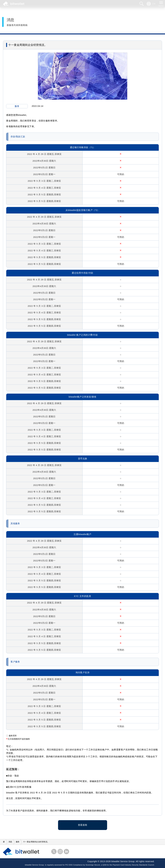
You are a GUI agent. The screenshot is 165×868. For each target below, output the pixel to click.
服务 (17, 106)
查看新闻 (83, 825)
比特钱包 (14, 4)
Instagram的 (60, 852)
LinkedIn (66, 852)
